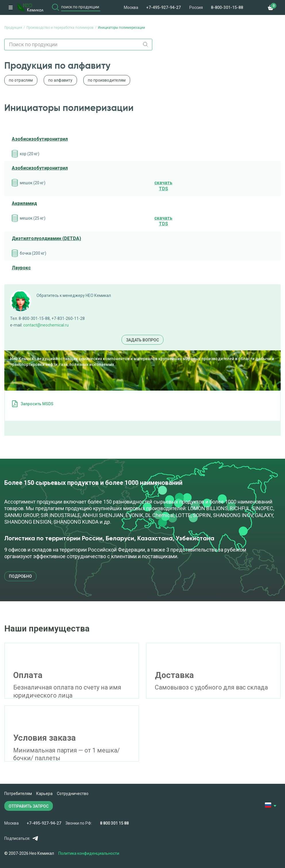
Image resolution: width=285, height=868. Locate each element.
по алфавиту (60, 80)
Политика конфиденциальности (89, 853)
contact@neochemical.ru (46, 325)
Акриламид (24, 203)
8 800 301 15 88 (114, 823)
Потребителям (18, 794)
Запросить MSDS (37, 404)
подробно (20, 576)
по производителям (107, 80)
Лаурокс (21, 268)
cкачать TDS (163, 186)
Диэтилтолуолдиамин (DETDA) (46, 238)
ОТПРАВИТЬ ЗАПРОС (29, 806)
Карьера (44, 794)
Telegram (35, 838)
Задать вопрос (142, 340)
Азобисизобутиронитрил (40, 139)
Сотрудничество (73, 794)
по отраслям (21, 80)
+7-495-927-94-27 (163, 7)
